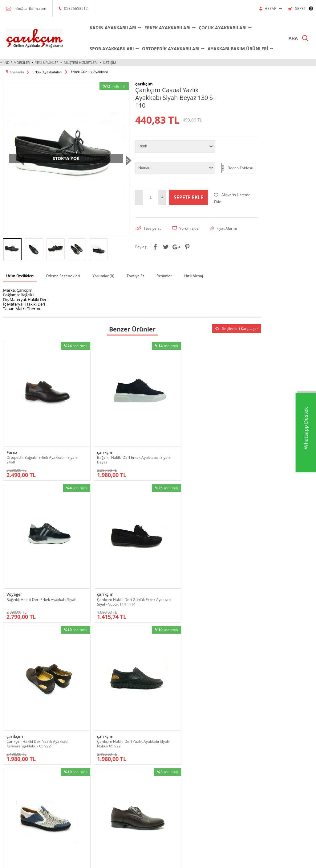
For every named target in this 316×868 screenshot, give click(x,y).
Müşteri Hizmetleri (81, 62)
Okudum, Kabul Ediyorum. (131, 676)
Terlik (8, 810)
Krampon (116, 718)
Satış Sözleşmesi (175, 727)
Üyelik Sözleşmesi (176, 718)
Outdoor (10, 783)
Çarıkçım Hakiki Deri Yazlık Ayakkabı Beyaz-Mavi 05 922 (162, 549)
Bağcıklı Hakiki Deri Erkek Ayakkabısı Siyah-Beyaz (93, 429)
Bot (6, 736)
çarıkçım (80, 421)
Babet (8, 727)
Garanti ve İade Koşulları (181, 736)
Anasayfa (221, 709)
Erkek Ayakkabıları (160, 28)
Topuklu (10, 820)
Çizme (8, 746)
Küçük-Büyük (14, 764)
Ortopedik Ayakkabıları (163, 49)
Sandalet (10, 792)
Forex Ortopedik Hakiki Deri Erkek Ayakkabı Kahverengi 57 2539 (228, 551)
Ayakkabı (10, 718)
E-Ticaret (139, 860)
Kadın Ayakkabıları (106, 28)
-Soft (126, 860)
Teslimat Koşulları (176, 709)
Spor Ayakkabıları (104, 49)
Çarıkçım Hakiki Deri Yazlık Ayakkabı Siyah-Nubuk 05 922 (97, 549)
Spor (7, 801)
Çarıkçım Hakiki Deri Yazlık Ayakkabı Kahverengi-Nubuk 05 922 (33, 551)
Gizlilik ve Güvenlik (177, 746)
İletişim (109, 62)
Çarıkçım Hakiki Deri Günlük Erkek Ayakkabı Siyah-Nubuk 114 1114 (227, 431)
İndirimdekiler (17, 62)
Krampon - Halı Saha (73, 736)
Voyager (145, 421)
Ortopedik (12, 773)
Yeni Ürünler (47, 62)
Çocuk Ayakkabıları (215, 28)
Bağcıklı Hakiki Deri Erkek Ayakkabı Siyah (159, 429)
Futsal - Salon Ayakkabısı (76, 727)
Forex (12, 421)
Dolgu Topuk (13, 755)
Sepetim (221, 746)
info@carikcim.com (30, 8)
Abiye (8, 709)
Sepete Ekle (188, 197)
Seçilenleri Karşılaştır (237, 328)
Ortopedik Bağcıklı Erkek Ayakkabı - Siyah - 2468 (27, 429)
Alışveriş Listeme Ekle (232, 198)
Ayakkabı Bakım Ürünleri (231, 49)
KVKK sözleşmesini (113, 676)
